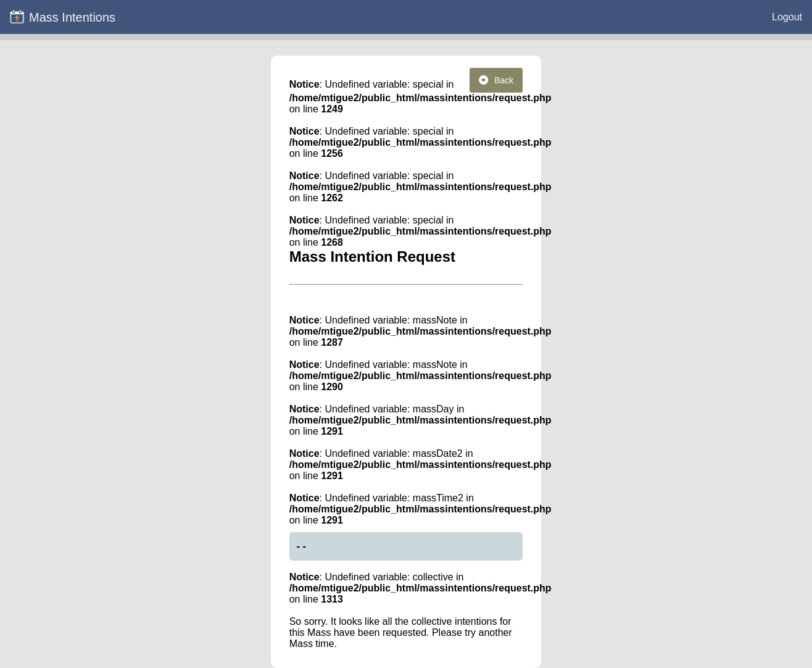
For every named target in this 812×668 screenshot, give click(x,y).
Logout (787, 17)
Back (496, 80)
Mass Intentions (62, 17)
